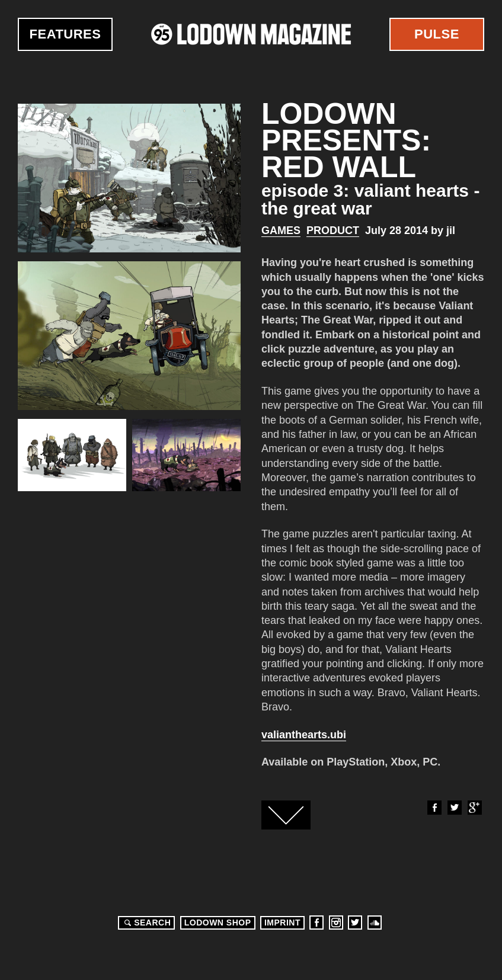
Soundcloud (375, 923)
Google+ (474, 808)
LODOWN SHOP (218, 923)
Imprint (282, 923)
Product (333, 230)
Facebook (434, 808)
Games (281, 230)
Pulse (437, 34)
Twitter (454, 808)
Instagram (336, 923)
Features (65, 34)
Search (146, 923)
